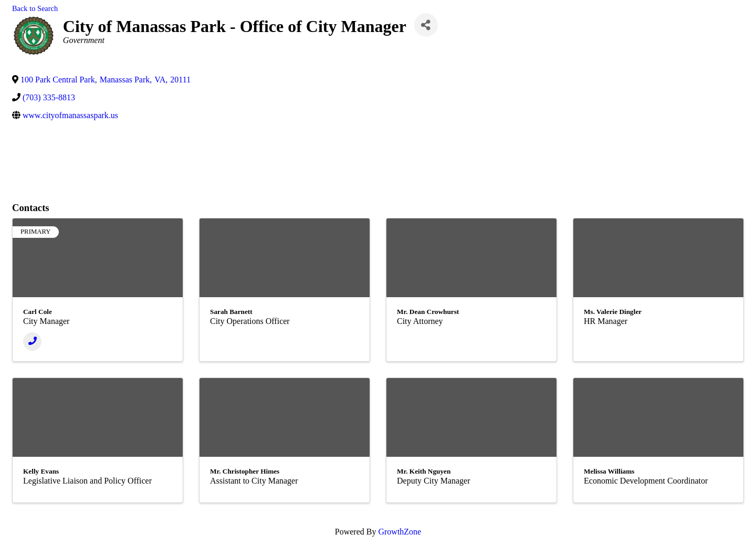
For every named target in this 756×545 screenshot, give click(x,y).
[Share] (426, 25)
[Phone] (32, 342)
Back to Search (35, 8)
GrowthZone (400, 532)
